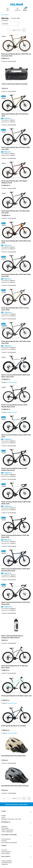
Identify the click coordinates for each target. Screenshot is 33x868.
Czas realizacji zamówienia (9, 842)
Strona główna (5, 15)
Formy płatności (6, 839)
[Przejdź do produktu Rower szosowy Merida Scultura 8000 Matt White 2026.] (16, 491)
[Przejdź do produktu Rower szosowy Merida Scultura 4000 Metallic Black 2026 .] (16, 394)
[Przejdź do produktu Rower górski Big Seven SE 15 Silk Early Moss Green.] (16, 655)
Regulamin (4, 826)
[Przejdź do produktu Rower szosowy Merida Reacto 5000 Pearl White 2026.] (16, 592)
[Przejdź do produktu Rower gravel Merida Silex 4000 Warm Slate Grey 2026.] (16, 264)
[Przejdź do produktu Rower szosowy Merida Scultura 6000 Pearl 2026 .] (16, 424)
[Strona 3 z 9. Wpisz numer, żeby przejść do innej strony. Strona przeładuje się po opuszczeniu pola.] (17, 30)
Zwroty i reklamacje (7, 832)
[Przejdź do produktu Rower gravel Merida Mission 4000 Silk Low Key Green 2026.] (16, 44)
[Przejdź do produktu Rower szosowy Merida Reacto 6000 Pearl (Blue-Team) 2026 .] (16, 364)
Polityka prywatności (7, 830)
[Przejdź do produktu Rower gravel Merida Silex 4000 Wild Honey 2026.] (16, 230)
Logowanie (5, 864)
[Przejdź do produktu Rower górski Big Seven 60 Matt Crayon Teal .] (16, 685)
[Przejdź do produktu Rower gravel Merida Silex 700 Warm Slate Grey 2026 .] (16, 200)
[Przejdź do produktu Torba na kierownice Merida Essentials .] (16, 74)
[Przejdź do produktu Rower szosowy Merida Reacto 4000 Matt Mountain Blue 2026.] (16, 558)
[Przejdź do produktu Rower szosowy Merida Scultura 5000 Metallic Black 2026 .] (16, 458)
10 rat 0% (4, 850)
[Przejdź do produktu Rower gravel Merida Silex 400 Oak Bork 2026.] (16, 104)
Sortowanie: (5, 20)
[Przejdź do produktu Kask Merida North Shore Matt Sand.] (16, 745)
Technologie (5, 828)
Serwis (3, 817)
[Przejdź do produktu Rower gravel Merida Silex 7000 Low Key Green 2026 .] (16, 297)
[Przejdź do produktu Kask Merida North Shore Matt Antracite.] (16, 775)
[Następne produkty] (24, 798)
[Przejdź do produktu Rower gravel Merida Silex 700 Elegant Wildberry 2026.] (16, 170)
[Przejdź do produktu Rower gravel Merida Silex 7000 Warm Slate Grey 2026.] (16, 331)
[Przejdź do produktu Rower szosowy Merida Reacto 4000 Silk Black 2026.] (16, 525)
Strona (14, 30)
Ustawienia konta (6, 863)
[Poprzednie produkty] (9, 798)
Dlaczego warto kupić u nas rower (11, 819)
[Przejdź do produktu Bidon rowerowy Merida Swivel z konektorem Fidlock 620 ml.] (16, 625)
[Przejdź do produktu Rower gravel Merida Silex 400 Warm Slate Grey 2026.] (16, 137)
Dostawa (4, 841)
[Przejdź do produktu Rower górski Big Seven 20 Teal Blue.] (16, 715)
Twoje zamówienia (7, 861)
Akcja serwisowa (6, 852)
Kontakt (4, 815)
